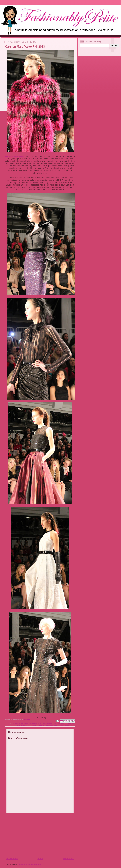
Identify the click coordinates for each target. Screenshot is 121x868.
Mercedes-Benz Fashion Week (57, 726)
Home (40, 859)
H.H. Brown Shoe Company (28, 726)
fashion (64, 724)
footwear (71, 724)
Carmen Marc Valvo (15, 156)
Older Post (68, 859)
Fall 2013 (56, 724)
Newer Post (12, 859)
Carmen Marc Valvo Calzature (40, 724)
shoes (72, 726)
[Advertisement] (26, 835)
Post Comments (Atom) (31, 864)
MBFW (42, 726)
